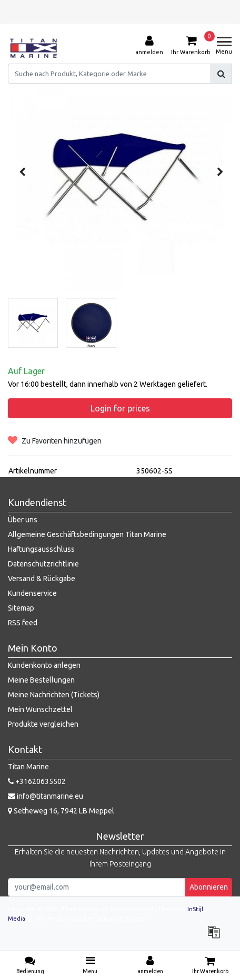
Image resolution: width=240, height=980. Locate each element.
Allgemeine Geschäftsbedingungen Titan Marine (87, 534)
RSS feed (23, 623)
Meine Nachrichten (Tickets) (54, 695)
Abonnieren (209, 887)
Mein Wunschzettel (40, 709)
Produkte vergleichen (43, 724)
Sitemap (21, 608)
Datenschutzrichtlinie (43, 564)
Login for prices (120, 408)
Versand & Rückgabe (42, 579)
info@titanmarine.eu (46, 796)
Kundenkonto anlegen (44, 665)
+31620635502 (37, 781)
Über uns (23, 520)
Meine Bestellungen (41, 680)
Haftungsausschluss (41, 549)
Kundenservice (32, 593)
